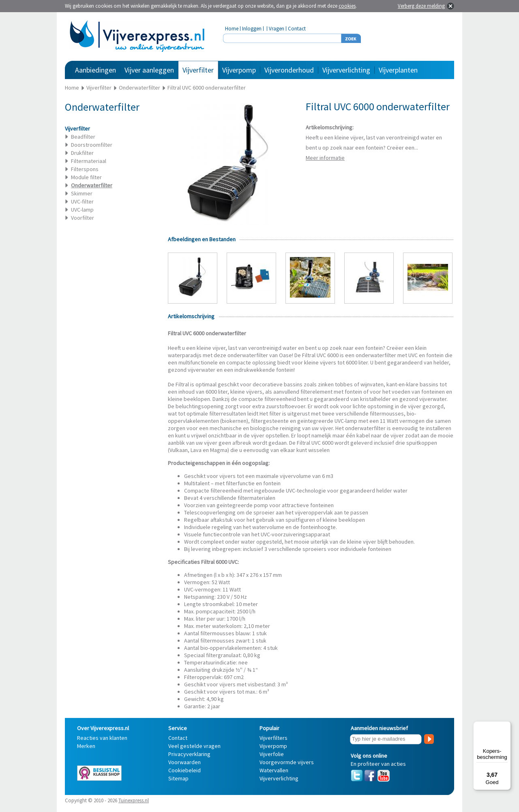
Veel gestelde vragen (194, 746)
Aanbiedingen (95, 70)
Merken (86, 746)
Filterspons (85, 169)
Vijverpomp (239, 70)
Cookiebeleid (184, 770)
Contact (297, 29)
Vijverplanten (398, 70)
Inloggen (252, 29)
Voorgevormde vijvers (287, 762)
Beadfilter (83, 137)
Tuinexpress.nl (134, 800)
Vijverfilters (273, 738)
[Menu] (506, 726)
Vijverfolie (272, 754)
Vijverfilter (198, 70)
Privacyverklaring (189, 754)
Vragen (277, 29)
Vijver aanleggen (149, 70)
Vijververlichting (346, 70)
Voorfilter (83, 218)
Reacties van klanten (102, 738)
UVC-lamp (82, 210)
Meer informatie (325, 158)
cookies (347, 6)
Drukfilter (82, 153)
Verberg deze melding (421, 6)
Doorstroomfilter (92, 145)
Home (232, 29)
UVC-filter (82, 201)
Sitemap (178, 778)
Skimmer (82, 193)
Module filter (86, 177)
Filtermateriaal (89, 161)
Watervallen (274, 770)
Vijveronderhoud (289, 70)
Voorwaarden (184, 762)
